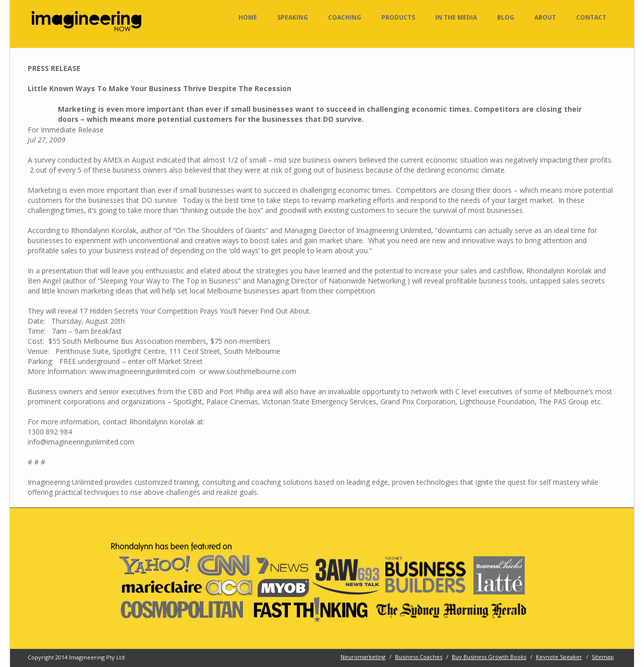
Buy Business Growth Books (489, 657)
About (545, 17)
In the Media (456, 17)
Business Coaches (419, 657)
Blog (506, 17)
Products (398, 17)
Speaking (293, 17)
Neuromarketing (363, 657)
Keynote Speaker (559, 657)
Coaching (345, 17)
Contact (591, 17)
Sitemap (603, 657)
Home (248, 17)
